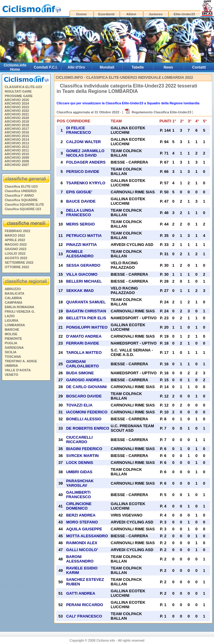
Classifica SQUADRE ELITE (25, 205)
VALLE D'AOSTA (18, 370)
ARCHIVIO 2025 (17, 100)
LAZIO (10, 316)
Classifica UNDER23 (21, 191)
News (168, 67)
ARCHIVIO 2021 (17, 114)
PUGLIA (11, 343)
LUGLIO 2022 (15, 253)
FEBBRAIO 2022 (18, 231)
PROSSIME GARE (19, 96)
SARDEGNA (14, 348)
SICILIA (11, 352)
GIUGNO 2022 (16, 249)
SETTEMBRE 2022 (19, 262)
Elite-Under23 (184, 14)
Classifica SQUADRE (21, 200)
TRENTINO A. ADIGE (21, 361)
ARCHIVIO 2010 (17, 154)
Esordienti (107, 14)
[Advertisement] (26, 474)
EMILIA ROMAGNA (20, 307)
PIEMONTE (13, 339)
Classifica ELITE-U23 (21, 186)
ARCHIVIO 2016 (17, 132)
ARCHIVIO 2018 (17, 125)
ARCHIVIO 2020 (17, 118)
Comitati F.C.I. (46, 67)
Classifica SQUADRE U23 (23, 209)
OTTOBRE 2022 (17, 267)
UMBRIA (11, 366)
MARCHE (12, 330)
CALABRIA (13, 298)
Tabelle (138, 67)
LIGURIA (12, 320)
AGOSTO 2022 (16, 258)
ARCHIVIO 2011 (17, 150)
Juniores (156, 14)
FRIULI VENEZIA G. (20, 311)
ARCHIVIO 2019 (17, 121)
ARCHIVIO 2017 (17, 129)
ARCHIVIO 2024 (17, 103)
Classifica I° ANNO (19, 195)
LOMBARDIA (15, 325)
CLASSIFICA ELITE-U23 (23, 87)
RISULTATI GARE (18, 91)
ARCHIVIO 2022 (17, 111)
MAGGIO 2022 (16, 244)
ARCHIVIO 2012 (17, 147)
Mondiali (107, 67)
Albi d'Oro (76, 67)
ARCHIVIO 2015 (17, 136)
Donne (82, 14)
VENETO (12, 375)
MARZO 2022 (15, 235)
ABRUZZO (13, 289)
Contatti (199, 67)
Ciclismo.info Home (15, 67)
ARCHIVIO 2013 (17, 143)
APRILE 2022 (15, 240)
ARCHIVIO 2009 (17, 158)
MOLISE (11, 334)
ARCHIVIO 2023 (17, 107)
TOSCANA (13, 357)
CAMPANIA (14, 302)
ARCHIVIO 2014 (17, 140)
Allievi (131, 14)
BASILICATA (15, 293)
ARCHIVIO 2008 (17, 161)
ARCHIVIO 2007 (17, 165)
